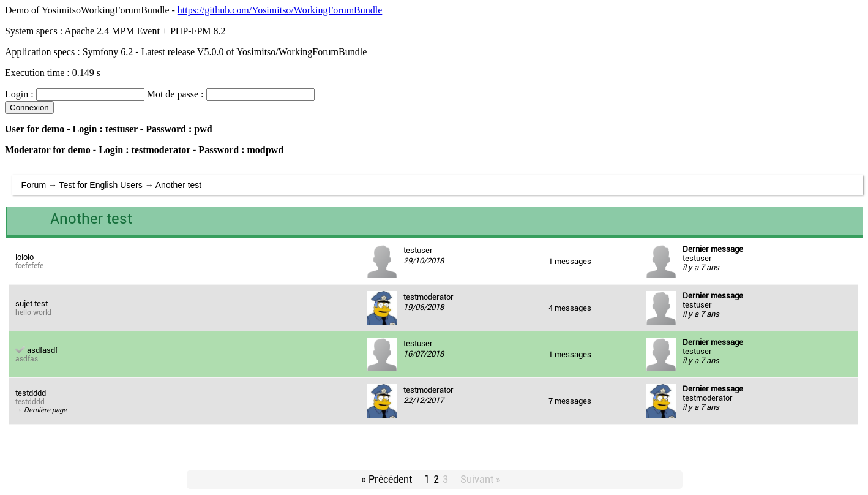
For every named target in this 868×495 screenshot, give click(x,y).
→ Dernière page (41, 410)
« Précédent (387, 479)
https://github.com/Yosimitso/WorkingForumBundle (280, 10)
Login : (19, 94)
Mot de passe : (175, 94)
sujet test (32, 304)
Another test (179, 185)
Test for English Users (101, 185)
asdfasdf (42, 350)
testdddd (31, 393)
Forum (34, 185)
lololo (24, 257)
